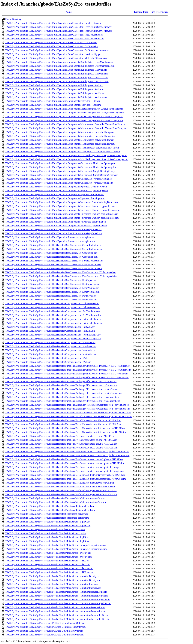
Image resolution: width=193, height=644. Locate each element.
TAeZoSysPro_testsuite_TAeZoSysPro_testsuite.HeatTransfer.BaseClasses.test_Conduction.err (51, 253)
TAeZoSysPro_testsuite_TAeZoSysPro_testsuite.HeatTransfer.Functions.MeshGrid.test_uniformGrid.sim (56, 502)
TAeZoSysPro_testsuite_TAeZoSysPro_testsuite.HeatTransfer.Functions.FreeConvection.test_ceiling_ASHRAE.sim (61, 440)
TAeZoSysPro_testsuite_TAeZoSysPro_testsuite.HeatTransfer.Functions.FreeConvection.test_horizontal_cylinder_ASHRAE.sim (67, 455)
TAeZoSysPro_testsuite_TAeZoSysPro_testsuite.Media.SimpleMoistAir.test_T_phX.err (47, 522)
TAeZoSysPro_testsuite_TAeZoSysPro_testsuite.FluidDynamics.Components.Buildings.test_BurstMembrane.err (59, 62)
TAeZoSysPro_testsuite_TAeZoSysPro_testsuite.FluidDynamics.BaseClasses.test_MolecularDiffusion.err (56, 58)
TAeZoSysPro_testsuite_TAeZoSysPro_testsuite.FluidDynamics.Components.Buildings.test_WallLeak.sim (57, 97)
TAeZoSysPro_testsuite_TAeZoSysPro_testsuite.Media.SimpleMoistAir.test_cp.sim (46, 533)
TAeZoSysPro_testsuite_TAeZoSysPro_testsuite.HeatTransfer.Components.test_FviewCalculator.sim (54, 323)
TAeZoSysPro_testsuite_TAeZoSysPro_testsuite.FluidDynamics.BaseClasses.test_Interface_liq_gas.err (55, 54)
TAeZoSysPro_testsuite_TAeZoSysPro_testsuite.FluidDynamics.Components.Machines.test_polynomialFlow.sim (60, 144)
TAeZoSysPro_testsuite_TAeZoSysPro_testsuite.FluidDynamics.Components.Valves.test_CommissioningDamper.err (62, 202)
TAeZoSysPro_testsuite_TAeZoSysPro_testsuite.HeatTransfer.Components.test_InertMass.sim (51, 346)
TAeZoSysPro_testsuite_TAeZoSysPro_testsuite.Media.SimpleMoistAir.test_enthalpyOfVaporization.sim (56, 549)
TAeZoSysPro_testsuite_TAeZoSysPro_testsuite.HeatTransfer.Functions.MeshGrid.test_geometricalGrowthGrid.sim (61, 494)
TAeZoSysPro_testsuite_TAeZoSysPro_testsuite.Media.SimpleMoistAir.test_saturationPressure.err (53, 584)
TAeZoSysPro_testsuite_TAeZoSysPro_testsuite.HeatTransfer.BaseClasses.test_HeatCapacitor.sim (53, 284)
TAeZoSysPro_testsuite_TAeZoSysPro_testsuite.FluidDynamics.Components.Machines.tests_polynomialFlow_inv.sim (63, 152)
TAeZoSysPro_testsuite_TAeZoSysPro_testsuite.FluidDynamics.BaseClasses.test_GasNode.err (51, 42)
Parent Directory (13, 19)
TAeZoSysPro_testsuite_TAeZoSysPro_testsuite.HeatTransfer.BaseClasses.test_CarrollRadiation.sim (54, 249)
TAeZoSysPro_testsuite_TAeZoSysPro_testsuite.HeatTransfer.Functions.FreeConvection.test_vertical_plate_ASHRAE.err (64, 459)
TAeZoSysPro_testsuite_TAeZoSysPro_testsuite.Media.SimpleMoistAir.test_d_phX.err (47, 537)
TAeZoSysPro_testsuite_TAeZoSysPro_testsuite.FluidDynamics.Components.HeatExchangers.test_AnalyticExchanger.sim (64, 113)
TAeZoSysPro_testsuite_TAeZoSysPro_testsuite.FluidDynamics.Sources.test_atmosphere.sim (50, 241)
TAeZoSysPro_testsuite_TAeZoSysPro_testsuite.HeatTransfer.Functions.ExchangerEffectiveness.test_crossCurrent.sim (63, 401)
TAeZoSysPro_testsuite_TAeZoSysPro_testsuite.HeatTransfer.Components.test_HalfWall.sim (50, 331)
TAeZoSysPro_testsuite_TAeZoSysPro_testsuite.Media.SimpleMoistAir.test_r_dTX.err (47, 561)
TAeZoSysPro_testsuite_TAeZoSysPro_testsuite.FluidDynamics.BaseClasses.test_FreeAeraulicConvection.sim (59, 31)
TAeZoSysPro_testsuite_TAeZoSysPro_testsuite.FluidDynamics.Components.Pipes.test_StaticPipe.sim (55, 198)
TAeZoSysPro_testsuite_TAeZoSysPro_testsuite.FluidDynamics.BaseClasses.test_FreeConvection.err (54, 35)
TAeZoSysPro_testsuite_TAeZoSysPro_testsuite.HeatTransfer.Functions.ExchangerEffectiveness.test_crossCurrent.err (62, 397)
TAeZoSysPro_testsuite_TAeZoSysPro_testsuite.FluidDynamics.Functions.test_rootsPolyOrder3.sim (54, 233)
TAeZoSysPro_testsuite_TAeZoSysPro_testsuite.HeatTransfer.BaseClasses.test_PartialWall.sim (51, 300)
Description (162, 12)
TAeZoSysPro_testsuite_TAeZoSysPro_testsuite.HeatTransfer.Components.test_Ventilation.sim (51, 354)
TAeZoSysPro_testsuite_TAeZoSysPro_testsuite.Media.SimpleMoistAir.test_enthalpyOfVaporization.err (56, 545)
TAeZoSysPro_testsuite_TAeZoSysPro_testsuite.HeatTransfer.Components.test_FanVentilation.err (53, 311)
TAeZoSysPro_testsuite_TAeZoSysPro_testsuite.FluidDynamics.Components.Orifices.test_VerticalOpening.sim (59, 183)
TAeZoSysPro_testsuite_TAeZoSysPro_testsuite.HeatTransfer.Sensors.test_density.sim (47, 518)
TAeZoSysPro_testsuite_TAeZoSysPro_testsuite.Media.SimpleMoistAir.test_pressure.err (48, 553)
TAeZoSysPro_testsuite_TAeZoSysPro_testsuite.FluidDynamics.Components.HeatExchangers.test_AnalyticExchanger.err (64, 109)
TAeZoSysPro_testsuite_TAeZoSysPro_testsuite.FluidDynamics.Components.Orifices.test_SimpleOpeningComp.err (61, 171)
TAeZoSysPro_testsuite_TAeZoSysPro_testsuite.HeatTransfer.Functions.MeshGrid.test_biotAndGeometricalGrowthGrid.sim (65, 479)
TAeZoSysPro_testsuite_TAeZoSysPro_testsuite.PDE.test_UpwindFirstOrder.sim (44, 635)
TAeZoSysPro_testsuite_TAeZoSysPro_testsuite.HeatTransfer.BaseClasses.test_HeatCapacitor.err (52, 280)
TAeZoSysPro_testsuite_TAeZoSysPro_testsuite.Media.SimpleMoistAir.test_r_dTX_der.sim (50, 572)
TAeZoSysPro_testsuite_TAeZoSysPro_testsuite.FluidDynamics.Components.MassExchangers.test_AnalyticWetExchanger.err (66, 155)
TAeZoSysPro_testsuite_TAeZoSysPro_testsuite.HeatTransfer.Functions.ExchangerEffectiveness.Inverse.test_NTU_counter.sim (67, 378)
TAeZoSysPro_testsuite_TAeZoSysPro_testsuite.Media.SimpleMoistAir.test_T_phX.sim (48, 526)
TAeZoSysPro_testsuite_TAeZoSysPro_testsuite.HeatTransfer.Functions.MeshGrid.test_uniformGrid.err (55, 498)
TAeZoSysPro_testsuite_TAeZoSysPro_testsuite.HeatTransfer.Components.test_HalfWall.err (50, 327)
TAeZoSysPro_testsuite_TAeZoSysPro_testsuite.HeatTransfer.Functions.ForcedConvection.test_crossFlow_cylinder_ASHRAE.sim (69, 416)
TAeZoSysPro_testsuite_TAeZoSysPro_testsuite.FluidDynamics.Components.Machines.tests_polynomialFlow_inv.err (62, 148)
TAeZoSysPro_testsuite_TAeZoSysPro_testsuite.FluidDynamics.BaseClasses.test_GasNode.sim (51, 46)
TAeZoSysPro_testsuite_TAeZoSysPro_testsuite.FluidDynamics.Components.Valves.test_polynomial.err (56, 222)
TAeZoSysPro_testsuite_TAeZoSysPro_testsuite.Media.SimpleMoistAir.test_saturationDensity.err (52, 576)
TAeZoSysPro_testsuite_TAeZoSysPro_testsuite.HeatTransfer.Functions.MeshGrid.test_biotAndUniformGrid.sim (60, 487)
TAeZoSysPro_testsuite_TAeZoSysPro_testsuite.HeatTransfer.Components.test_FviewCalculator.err (53, 319)
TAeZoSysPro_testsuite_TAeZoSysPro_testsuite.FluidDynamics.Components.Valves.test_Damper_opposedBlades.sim (62, 210)
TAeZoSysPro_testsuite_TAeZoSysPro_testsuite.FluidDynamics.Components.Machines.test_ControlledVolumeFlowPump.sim (66, 128)
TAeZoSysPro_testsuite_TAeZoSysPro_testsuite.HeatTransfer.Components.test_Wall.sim (48, 362)
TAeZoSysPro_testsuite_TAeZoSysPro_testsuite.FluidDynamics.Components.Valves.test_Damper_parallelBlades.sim (62, 218)
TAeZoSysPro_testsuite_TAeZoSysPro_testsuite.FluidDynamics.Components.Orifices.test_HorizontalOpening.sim (61, 167)
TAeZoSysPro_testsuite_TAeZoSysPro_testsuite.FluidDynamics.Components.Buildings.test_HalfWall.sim (56, 74)
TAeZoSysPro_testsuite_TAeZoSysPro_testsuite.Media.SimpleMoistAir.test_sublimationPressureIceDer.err (57, 615)
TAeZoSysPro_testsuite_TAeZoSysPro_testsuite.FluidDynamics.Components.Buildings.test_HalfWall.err (56, 70)
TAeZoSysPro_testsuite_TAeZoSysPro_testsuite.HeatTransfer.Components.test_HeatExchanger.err (53, 335)
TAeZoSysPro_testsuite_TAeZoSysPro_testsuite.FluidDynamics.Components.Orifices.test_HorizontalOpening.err (60, 163)
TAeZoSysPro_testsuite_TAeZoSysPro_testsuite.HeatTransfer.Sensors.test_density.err (47, 514)
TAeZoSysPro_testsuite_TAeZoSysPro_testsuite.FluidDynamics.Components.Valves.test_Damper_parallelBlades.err (62, 214)
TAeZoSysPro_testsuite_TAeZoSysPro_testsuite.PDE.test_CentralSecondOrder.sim (45, 627)
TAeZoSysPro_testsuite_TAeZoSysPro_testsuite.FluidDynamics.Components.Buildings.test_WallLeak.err (56, 93)
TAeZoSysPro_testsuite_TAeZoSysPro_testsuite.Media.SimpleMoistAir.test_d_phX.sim (48, 541)
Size (153, 12)
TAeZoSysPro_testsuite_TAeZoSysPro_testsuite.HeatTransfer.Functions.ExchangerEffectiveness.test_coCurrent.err (61, 381)
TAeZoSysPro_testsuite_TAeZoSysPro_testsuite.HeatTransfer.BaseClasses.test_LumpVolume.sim (52, 292)
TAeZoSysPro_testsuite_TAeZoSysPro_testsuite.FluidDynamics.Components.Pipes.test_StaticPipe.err (55, 194)
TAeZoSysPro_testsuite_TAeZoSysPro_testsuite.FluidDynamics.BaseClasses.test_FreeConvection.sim (55, 39)
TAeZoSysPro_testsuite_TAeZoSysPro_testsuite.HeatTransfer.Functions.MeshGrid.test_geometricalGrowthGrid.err (61, 490)
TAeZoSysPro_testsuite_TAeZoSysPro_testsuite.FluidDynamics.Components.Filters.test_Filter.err (53, 101)
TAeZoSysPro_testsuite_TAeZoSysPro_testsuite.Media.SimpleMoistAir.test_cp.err (45, 529)
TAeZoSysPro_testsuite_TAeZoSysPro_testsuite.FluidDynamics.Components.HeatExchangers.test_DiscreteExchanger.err (64, 116)
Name (69, 12)
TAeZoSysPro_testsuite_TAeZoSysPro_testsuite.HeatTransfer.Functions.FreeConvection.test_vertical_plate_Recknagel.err (64, 467)
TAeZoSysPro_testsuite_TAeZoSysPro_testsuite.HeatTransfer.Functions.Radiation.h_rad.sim (50, 510)
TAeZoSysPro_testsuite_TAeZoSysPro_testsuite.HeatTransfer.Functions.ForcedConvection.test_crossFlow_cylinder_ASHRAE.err (68, 413)
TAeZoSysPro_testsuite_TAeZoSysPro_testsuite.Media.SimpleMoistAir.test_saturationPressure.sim (53, 588)
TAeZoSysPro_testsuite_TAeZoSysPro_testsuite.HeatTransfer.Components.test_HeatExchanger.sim (53, 339)
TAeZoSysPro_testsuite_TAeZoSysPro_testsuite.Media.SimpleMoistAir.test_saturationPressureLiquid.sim (56, 596)
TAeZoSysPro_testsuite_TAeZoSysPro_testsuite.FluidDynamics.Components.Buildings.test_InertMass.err (56, 78)
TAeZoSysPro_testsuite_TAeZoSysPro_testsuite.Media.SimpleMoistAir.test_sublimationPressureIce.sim (56, 611)
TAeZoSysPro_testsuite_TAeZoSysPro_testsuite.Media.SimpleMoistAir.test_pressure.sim (48, 557)
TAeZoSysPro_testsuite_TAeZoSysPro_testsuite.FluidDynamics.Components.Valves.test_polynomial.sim (56, 226)
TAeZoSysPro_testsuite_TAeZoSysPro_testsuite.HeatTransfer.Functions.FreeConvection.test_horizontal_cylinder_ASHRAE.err (67, 452)
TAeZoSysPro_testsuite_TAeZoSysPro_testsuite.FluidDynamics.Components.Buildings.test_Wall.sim (54, 89)
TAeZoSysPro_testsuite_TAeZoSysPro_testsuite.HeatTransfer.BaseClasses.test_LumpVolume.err (52, 288)
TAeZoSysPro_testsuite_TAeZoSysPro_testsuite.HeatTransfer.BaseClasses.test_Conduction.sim (51, 257)
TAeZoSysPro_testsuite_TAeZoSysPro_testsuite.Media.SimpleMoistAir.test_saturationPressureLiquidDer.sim (58, 603)
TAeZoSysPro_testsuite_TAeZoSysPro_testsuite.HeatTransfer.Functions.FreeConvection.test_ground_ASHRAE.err (61, 444)
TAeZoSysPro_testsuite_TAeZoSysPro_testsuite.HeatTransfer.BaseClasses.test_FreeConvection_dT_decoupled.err (61, 272)
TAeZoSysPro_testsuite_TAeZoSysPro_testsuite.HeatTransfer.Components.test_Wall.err (48, 358)
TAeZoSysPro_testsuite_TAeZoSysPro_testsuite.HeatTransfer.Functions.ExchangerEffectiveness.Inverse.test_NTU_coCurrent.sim (68, 370)
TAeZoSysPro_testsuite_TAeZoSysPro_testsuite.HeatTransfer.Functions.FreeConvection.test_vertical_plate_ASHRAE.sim (64, 463)
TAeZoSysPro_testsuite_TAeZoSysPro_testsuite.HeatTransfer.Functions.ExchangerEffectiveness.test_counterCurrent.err (63, 389)
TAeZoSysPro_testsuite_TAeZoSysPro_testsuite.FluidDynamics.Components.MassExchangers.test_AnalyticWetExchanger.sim (67, 159)
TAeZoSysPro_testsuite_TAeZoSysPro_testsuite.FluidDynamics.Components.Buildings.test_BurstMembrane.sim (60, 66)
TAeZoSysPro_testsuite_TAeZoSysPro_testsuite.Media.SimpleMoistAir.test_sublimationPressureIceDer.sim (57, 619)
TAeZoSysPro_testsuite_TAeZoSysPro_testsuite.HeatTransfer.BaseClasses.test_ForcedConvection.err (54, 261)
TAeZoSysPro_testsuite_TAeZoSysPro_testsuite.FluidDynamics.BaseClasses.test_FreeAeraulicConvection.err (58, 27)
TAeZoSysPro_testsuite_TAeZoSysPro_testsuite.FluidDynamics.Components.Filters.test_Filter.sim (53, 105)
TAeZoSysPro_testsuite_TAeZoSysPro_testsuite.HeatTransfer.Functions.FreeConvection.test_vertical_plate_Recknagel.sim (65, 471)
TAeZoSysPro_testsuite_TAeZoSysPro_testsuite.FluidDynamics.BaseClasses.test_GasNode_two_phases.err (57, 50)
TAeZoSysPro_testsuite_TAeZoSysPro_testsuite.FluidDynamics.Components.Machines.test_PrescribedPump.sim (60, 136)
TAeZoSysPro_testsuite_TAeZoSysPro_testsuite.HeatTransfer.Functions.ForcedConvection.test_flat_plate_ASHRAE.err (63, 420)
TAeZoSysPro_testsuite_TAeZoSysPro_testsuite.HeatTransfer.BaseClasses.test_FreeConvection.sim (53, 268)
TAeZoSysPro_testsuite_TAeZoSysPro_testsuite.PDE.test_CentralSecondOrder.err (45, 623)
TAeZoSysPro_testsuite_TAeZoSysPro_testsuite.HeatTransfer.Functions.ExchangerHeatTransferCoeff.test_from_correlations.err (67, 405)
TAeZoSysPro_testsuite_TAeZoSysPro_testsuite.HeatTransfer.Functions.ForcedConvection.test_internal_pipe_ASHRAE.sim (65, 432)
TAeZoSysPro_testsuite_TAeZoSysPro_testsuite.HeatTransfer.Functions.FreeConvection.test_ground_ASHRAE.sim (61, 448)
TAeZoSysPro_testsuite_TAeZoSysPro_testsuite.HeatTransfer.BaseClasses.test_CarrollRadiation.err (53, 245)
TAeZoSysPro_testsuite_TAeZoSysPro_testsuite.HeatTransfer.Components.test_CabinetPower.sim (53, 307)
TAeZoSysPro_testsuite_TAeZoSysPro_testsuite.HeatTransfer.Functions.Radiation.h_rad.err (50, 506)
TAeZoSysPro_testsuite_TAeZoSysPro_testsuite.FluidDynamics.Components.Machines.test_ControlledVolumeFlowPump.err (66, 124)
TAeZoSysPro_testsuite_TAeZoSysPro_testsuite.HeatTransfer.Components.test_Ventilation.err (51, 350)
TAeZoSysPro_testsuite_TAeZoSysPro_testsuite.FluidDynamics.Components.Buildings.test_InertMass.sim (57, 81)
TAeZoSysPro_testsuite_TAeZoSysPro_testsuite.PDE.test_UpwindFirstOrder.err (44, 631)
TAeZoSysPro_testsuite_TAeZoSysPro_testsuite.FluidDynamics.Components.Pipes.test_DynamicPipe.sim (57, 191)
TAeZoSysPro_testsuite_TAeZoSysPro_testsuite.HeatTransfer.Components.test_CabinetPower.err (52, 303)
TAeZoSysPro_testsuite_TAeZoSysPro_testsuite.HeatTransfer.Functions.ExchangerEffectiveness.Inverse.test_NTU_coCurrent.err (68, 366)
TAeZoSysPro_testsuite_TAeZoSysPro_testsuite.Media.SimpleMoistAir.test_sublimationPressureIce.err (55, 607)
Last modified (141, 12)
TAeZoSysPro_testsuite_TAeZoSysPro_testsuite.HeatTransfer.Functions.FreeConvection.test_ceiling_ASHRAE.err (61, 436)
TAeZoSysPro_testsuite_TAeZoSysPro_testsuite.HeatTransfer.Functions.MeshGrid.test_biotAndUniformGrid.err (60, 483)
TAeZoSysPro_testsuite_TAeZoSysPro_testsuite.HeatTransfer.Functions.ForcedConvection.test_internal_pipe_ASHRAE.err (65, 428)
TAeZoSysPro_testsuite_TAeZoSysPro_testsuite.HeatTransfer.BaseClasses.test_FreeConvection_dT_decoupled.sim (61, 276)
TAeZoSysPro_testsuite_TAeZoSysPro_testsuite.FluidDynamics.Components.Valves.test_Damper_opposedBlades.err (62, 206)
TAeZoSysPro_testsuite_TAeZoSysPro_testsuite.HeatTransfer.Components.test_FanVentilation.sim (53, 315)
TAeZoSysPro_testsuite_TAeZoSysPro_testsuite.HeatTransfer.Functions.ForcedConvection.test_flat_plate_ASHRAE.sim (64, 424)
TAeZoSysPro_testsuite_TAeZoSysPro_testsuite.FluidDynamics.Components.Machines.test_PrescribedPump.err (60, 132)
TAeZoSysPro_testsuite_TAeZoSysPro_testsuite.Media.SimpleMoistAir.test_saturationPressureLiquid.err (56, 592)
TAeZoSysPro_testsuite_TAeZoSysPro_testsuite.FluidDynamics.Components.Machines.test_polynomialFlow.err (60, 140)
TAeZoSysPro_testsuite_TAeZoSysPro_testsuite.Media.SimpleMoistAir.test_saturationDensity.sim (53, 580)
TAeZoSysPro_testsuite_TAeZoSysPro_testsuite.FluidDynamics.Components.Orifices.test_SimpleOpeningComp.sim (62, 175)
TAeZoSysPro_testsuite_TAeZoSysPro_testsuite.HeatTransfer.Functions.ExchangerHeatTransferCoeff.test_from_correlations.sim (68, 409)
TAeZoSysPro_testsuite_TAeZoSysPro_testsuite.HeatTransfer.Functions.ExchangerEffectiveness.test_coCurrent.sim (61, 385)
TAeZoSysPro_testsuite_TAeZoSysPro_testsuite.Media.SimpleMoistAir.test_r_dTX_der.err (49, 568)
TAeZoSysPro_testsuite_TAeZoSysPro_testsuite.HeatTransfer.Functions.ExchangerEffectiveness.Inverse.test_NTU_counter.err (67, 374)
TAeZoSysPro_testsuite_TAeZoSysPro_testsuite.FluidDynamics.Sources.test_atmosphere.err (50, 237)
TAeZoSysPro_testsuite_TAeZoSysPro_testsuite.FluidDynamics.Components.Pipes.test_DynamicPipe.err (56, 187)
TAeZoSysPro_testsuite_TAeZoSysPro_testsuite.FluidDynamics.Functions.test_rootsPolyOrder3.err (53, 229)
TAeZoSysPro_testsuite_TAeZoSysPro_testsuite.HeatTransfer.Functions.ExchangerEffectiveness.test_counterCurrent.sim (64, 393)
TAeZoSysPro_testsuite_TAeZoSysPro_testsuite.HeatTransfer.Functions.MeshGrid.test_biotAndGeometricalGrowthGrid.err (65, 475)
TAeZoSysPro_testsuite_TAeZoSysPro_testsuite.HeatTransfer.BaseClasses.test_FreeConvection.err (53, 265)
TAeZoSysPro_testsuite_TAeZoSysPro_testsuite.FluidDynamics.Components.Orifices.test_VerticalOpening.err (59, 179)
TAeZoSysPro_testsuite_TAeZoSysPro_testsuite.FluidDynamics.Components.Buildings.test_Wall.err (54, 85)
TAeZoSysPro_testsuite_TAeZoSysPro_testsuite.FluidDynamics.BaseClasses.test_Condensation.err (53, 23)
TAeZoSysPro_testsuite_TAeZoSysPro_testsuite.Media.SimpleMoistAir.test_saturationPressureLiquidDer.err (58, 600)
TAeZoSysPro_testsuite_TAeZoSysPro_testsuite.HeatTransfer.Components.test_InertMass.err (50, 342)
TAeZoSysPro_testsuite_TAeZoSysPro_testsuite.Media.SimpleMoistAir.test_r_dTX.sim (48, 565)
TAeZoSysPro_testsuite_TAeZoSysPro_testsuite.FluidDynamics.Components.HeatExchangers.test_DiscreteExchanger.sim (64, 120)
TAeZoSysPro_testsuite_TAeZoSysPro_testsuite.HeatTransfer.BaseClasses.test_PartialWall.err (51, 296)
